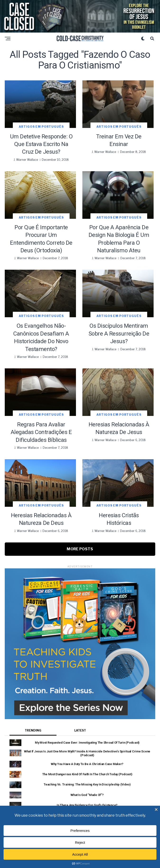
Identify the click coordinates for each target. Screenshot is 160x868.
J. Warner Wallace (26, 160)
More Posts (80, 549)
